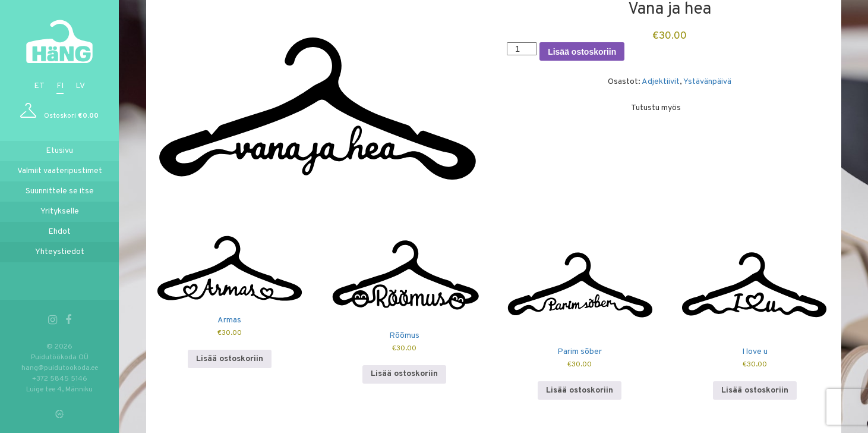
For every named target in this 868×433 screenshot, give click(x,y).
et (39, 86)
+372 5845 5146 (60, 379)
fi (60, 86)
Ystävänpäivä (707, 82)
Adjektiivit (661, 82)
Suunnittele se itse (60, 191)
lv (80, 86)
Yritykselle (60, 211)
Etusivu (59, 151)
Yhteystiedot (60, 252)
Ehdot (59, 232)
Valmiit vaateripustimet (60, 171)
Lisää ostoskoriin (582, 52)
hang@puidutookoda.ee (60, 368)
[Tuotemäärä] (522, 49)
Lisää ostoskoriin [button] (230, 359)
